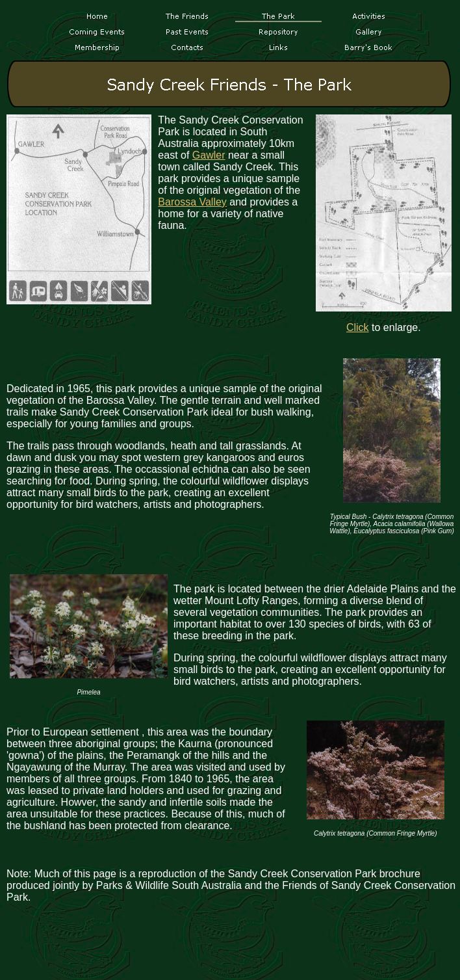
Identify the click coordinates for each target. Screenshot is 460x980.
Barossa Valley (192, 202)
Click (358, 327)
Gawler (209, 155)
